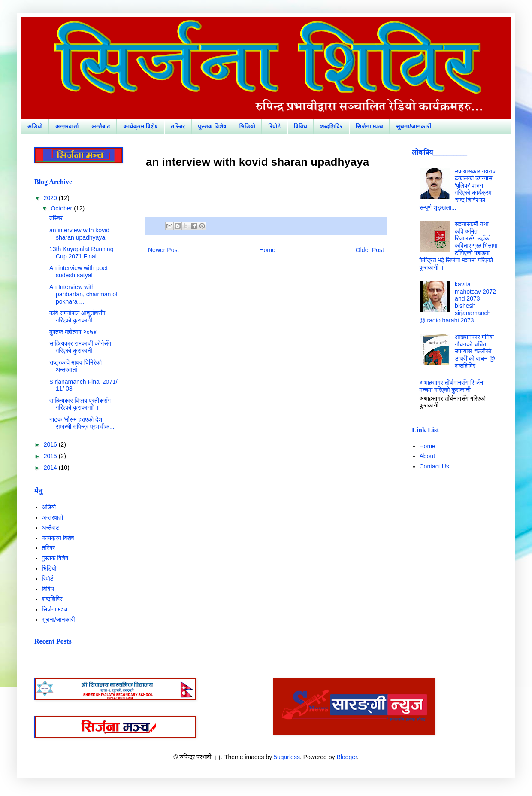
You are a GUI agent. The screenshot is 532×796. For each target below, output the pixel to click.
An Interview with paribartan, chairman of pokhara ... (83, 294)
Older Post (370, 250)
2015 (51, 456)
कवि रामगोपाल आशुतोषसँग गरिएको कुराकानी (77, 317)
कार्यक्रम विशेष (141, 126)
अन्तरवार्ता (67, 126)
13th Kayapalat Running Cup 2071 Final (81, 253)
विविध (301, 126)
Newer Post (163, 250)
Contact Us (434, 466)
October (62, 208)
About (428, 456)
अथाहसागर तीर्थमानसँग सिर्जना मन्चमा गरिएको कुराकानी (452, 386)
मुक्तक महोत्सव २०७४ (73, 332)
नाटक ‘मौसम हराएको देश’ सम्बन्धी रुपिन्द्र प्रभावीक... (82, 423)
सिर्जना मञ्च (369, 126)
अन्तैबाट (101, 126)
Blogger (346, 757)
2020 (51, 198)
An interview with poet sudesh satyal (79, 272)
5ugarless (287, 757)
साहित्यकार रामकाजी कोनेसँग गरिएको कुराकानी (80, 347)
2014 (51, 468)
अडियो (35, 126)
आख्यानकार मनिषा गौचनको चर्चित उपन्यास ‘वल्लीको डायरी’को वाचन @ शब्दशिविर (475, 351)
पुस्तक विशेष (212, 126)
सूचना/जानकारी (414, 126)
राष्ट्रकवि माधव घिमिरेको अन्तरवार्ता (76, 366)
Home (267, 250)
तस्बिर (178, 126)
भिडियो (247, 126)
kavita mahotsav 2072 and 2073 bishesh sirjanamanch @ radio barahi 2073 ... (458, 302)
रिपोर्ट (275, 126)
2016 (51, 444)
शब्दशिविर (331, 126)
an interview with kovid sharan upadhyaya (79, 234)
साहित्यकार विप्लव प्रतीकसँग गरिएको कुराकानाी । (80, 404)
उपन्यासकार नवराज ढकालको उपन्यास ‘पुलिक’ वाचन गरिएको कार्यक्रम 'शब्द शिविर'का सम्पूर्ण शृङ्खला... (458, 189)
